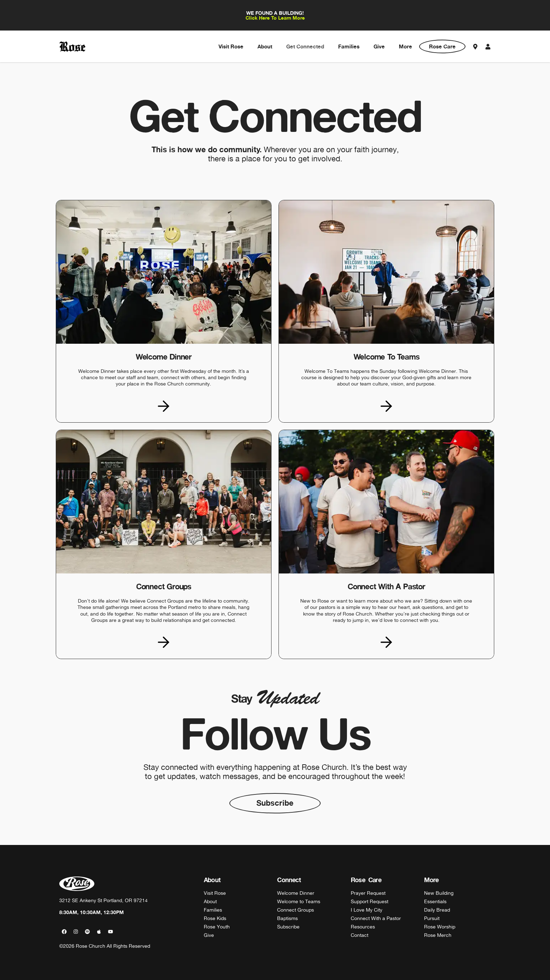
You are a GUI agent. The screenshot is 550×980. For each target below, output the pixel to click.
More (405, 46)
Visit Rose (231, 46)
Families (349, 46)
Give (379, 46)
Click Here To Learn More (275, 18)
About (265, 46)
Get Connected (305, 46)
